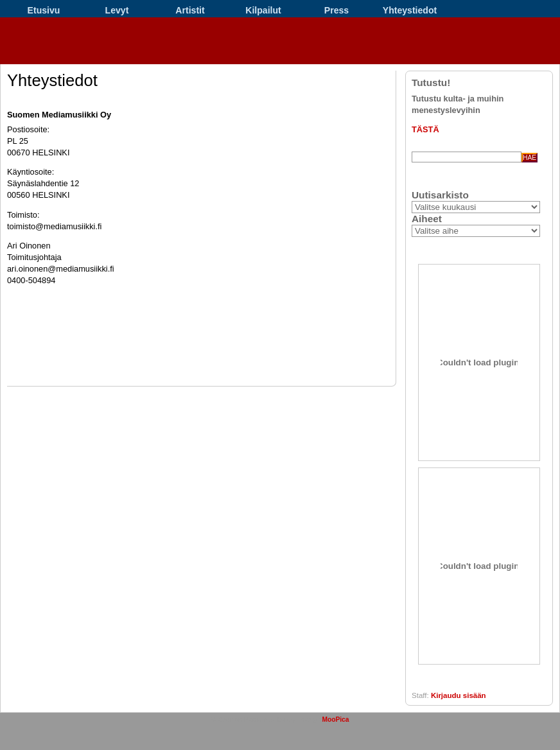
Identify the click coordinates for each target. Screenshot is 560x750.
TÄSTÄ (425, 129)
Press (337, 10)
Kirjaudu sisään (459, 695)
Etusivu (44, 10)
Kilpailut (263, 10)
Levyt (117, 10)
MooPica (335, 719)
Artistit (190, 10)
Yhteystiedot (410, 10)
